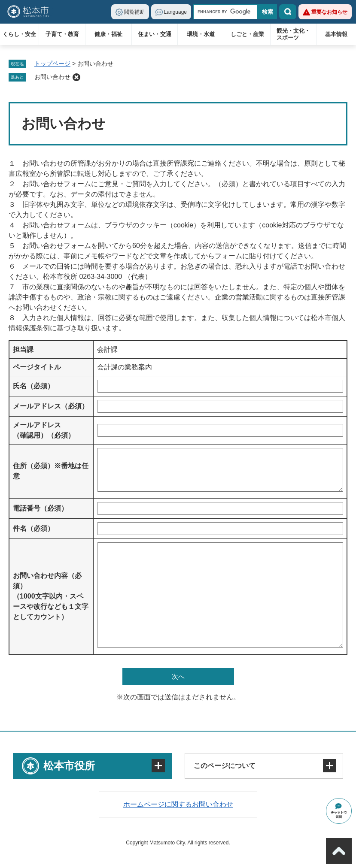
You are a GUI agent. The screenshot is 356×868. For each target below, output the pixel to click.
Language (175, 12)
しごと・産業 (247, 34)
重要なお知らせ (329, 12)
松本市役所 (69, 766)
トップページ (52, 64)
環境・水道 (201, 34)
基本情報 (336, 34)
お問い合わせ (52, 77)
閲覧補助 (134, 12)
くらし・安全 (19, 34)
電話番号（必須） (40, 508)
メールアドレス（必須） (51, 406)
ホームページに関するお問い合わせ (178, 804)
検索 (288, 12)
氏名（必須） (33, 386)
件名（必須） (33, 528)
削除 (76, 77)
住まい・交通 (155, 34)
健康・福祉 (108, 34)
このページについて (225, 766)
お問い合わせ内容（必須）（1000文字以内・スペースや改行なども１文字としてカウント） (51, 596)
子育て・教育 (62, 34)
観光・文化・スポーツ (293, 34)
